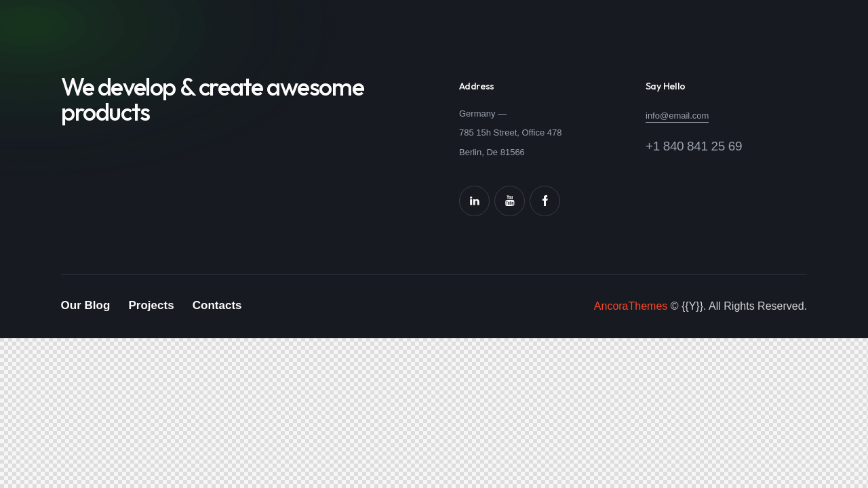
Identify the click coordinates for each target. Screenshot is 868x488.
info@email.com (677, 116)
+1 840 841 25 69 (694, 146)
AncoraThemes (631, 306)
